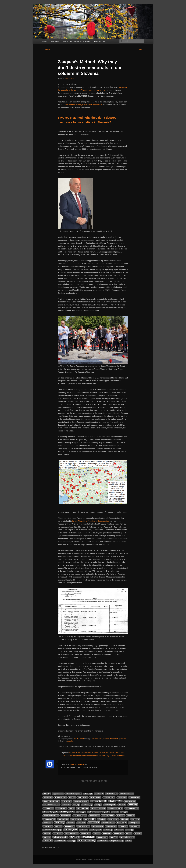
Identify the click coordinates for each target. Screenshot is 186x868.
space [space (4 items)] (130, 830)
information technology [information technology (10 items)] (99, 812)
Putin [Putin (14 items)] (123, 826)
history (94, 739)
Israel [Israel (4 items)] (115, 812)
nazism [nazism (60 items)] (94, 823)
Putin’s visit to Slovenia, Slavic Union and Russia (82, 105)
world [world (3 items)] (72, 841)
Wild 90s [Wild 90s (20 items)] (60, 841)
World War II (55, 41)
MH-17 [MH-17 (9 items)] (102, 819)
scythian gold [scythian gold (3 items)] (96, 830)
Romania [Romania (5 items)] (135, 826)
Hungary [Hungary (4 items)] (81, 812)
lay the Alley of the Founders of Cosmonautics (91, 521)
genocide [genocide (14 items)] (83, 808)
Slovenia (106, 739)
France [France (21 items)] (61, 808)
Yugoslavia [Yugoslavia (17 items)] (117, 841)
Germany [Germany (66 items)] (132, 808)
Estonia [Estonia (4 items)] (66, 805)
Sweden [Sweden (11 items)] (86, 833)
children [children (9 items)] (82, 798)
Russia (100, 739)
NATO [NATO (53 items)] (60, 823)
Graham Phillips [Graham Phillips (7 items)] (51, 812)
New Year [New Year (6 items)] (122, 823)
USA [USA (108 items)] (75, 837)
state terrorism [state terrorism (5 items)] (71, 833)
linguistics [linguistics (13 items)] (49, 819)
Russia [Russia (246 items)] (71, 830)
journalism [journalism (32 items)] (80, 815)
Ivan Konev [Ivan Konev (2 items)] (66, 816)
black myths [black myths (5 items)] (60, 798)
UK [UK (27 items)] (47, 837)
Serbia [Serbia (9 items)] (108, 830)
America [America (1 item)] (88, 794)
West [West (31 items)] (48, 841)
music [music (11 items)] (48, 823)
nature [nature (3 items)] (71, 823)
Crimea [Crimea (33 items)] (135, 797)
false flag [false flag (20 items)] (110, 805)
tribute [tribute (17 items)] (118, 833)
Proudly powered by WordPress (99, 860)
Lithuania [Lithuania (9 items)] (63, 819)
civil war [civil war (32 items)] (109, 797)
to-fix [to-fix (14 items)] (107, 833)
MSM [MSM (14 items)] (125, 819)
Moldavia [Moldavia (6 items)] (113, 819)
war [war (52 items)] (114, 837)
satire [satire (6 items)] (84, 830)
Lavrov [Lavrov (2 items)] (131, 816)
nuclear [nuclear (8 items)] (48, 826)
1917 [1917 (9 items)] (47, 794)
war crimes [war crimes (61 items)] (128, 837)
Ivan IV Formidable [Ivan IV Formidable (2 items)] (51, 816)
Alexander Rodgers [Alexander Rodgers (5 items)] (74, 794)
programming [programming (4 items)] (83, 826)
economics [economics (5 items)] (130, 801)
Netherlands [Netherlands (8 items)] (108, 823)
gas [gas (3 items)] (72, 808)
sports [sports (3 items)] (47, 833)
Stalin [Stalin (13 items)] (58, 833)
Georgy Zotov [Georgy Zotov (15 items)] (115, 808)
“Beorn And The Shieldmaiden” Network (77, 41)
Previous (46, 49)
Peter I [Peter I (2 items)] (58, 826)
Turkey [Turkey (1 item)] (138, 833)
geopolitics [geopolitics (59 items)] (98, 808)
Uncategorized (79, 739)
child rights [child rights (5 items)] (95, 798)
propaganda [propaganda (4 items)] (98, 826)
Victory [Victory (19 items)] (102, 837)
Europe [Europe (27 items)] (87, 805)
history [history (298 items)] (67, 812)
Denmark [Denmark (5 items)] (67, 801)
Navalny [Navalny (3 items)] (82, 823)
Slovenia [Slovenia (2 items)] (119, 830)
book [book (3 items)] (72, 798)
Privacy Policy (81, 860)
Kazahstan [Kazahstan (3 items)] (94, 816)
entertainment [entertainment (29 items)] (51, 805)
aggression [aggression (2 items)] (58, 794)
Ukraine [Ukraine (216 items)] (60, 837)
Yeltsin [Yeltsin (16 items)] (103, 841)
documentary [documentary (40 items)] (99, 801)
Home (45, 41)
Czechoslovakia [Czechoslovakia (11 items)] (51, 801)
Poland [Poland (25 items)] (70, 826)
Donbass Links (99, 41)
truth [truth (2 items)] (129, 833)
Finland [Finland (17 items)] (48, 808)
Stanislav (124, 739)
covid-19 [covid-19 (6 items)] (122, 797)
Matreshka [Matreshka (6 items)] (76, 819)
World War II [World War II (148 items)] (87, 841)
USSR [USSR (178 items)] (89, 837)
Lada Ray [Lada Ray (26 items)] (108, 816)
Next (142, 49)
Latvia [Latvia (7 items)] (120, 816)
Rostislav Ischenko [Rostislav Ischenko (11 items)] (52, 830)
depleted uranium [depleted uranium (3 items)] (81, 801)
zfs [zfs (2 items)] (129, 841)
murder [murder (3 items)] (135, 819)
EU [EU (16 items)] (76, 805)
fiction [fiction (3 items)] (122, 805)
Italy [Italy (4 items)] (124, 812)
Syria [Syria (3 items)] (97, 833)
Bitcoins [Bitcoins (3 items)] (48, 798)
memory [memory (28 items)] (90, 819)
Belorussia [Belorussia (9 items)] (112, 794)
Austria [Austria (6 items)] (99, 794)
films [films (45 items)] (133, 805)
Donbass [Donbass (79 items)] (116, 801)
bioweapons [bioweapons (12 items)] (126, 794)
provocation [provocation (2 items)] (111, 826)
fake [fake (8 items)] (98, 805)
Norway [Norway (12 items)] (134, 823)
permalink (70, 741)
